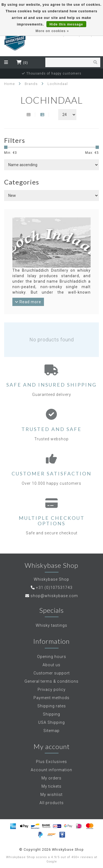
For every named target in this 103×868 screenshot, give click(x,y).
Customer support (52, 673)
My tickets (51, 786)
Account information (51, 770)
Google (52, 862)
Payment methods (51, 698)
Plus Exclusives (51, 762)
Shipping (51, 714)
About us (51, 665)
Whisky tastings (51, 625)
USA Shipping (51, 722)
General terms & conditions (51, 681)
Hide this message (66, 24)
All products (52, 803)
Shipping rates (52, 706)
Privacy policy (52, 690)
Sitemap (51, 731)
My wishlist (51, 795)
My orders (51, 778)
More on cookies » (52, 31)
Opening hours (52, 657)
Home (9, 84)
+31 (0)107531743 (54, 588)
